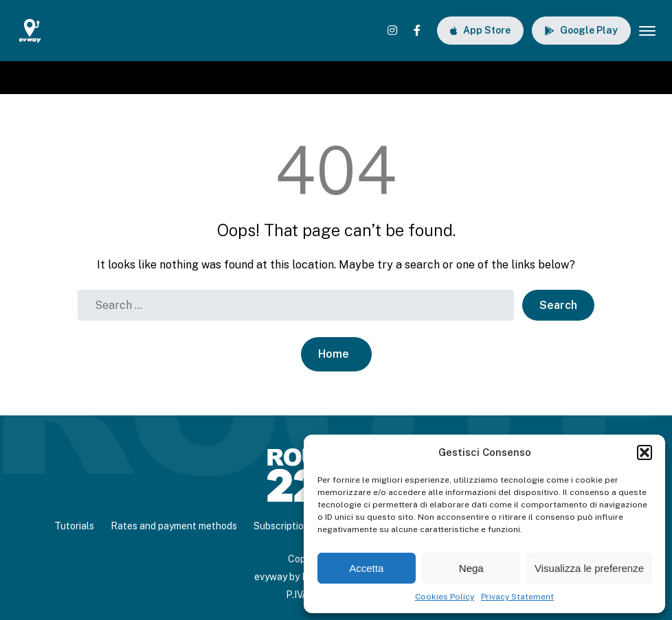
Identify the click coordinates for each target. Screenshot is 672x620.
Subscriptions (284, 526)
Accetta (366, 568)
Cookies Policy (445, 597)
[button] (645, 452)
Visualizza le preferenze (589, 568)
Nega (471, 568)
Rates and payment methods (174, 526)
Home (334, 354)
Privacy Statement (517, 597)
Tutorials (74, 526)
